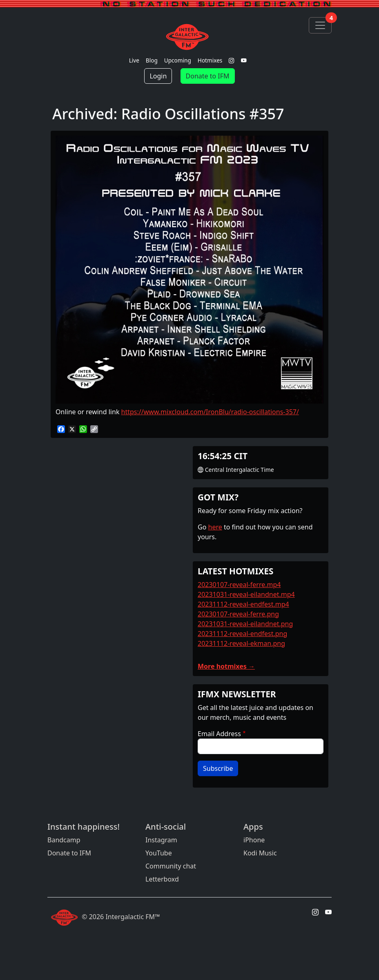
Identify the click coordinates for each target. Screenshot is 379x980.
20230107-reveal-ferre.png (238, 614)
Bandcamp (64, 840)
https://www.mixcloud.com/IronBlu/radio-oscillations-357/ (210, 412)
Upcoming (178, 60)
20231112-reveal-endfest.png (242, 634)
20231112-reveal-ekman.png (241, 643)
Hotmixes (210, 60)
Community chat (171, 866)
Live (134, 60)
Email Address (219, 734)
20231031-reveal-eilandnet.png (245, 624)
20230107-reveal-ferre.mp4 (239, 585)
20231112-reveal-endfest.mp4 (243, 604)
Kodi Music (260, 853)
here (215, 527)
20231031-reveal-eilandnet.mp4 (246, 594)
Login (158, 76)
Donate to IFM (208, 76)
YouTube (159, 853)
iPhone (254, 840)
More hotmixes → (226, 666)
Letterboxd (162, 879)
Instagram (161, 840)
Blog (152, 60)
